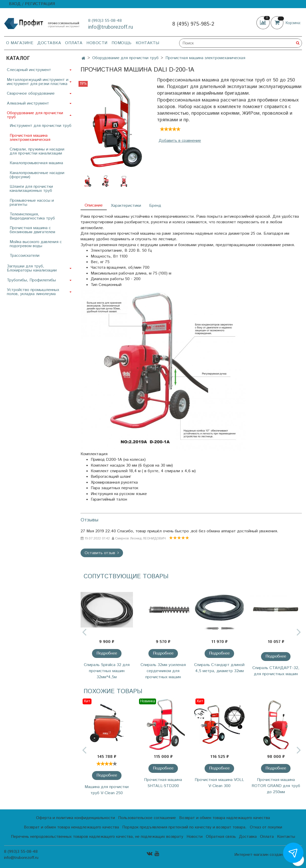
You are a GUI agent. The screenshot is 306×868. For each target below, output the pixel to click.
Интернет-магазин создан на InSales (268, 855)
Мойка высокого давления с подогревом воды (36, 244)
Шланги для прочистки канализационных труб (31, 189)
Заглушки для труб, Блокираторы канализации (32, 268)
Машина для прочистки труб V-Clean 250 (107, 790)
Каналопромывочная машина (36, 163)
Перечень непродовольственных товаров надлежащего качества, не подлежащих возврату (97, 837)
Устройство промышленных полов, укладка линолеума (33, 292)
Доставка (49, 43)
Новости (97, 43)
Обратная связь (221, 837)
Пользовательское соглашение (147, 818)
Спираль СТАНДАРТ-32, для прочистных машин (276, 671)
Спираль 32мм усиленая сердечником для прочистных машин (163, 671)
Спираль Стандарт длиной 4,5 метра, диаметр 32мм (219, 668)
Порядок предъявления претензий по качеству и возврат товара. (184, 827)
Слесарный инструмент (29, 70)
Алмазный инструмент (28, 103)
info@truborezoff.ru (111, 27)
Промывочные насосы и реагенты (32, 203)
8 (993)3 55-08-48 (105, 21)
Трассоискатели (25, 256)
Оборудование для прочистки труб (125, 58)
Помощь (122, 43)
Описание (94, 205)
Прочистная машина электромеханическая (205, 58)
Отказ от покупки (266, 827)
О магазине (20, 43)
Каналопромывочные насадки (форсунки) (37, 175)
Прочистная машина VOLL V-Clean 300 (219, 783)
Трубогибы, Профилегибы (31, 280)
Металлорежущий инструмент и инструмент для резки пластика (38, 82)
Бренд (155, 206)
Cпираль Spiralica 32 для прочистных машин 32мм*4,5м (107, 671)
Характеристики (126, 206)
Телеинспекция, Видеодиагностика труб (32, 216)
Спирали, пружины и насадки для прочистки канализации (37, 151)
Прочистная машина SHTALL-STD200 (163, 783)
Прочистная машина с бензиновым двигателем (32, 230)
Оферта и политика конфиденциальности (75, 818)
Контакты (148, 43)
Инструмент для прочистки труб (41, 126)
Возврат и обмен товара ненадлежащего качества (71, 827)
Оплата (74, 43)
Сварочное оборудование (31, 93)
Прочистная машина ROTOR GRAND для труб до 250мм (276, 786)
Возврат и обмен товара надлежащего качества (225, 818)
